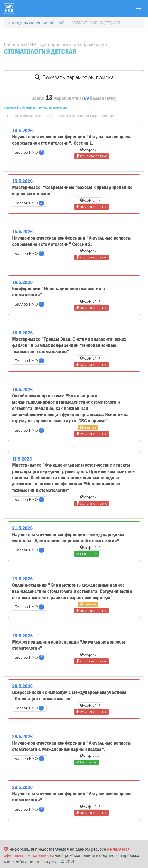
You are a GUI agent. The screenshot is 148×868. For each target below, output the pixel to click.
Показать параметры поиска (74, 77)
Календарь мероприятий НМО (36, 23)
